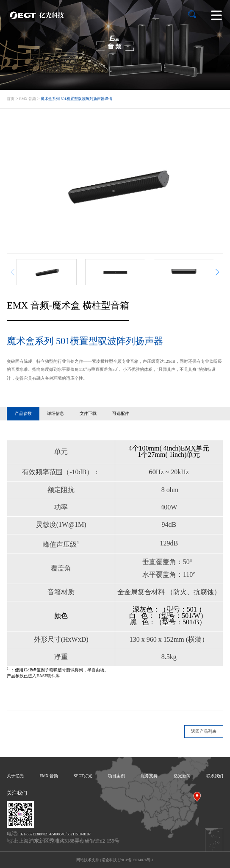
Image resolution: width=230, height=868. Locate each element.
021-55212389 (31, 834)
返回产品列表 (204, 731)
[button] (217, 272)
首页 (11, 99)
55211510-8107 (79, 834)
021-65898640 (54, 834)
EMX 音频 (28, 99)
